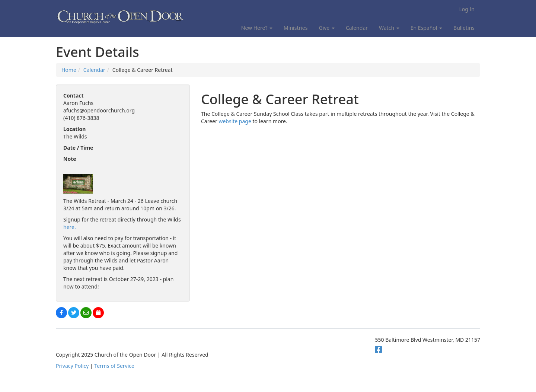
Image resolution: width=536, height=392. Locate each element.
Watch (389, 28)
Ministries (296, 28)
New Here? (257, 28)
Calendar (357, 28)
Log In (467, 9)
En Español (426, 28)
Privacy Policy (72, 366)
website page (235, 121)
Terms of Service (114, 366)
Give (326, 28)
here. (70, 227)
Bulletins (464, 28)
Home (69, 70)
